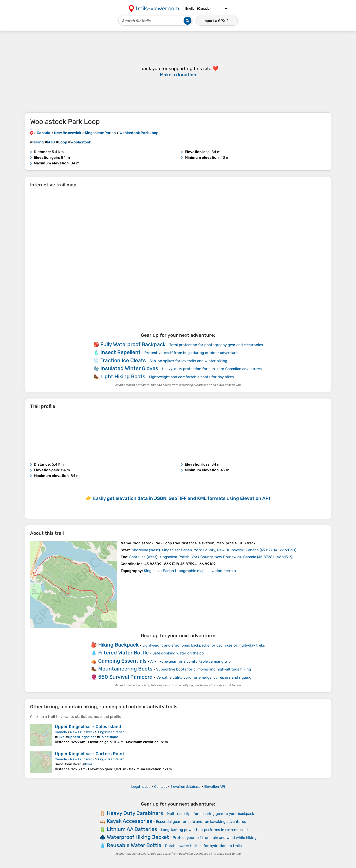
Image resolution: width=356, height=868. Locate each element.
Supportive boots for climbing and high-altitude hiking (204, 669)
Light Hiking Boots (123, 376)
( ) (214, 550)
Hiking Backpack (118, 645)
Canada (61, 732)
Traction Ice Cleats (123, 360)
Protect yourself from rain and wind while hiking (215, 838)
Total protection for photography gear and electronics (216, 345)
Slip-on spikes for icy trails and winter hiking (188, 361)
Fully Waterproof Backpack (133, 344)
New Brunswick (82, 732)
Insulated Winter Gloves (129, 368)
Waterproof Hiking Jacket (138, 837)
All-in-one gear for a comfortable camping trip (190, 661)
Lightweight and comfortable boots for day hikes (191, 377)
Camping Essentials (122, 661)
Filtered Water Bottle (123, 653)
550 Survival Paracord (125, 677)
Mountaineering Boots (125, 669)
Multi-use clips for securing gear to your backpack (210, 814)
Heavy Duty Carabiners (135, 813)
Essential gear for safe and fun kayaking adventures (201, 822)
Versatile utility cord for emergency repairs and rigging (204, 677)
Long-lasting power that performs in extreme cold (204, 830)
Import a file (217, 21)
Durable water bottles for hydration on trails (203, 846)
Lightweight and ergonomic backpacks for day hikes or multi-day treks (204, 645)
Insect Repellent (121, 352)
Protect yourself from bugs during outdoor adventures (192, 353)
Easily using (182, 498)
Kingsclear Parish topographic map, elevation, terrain (190, 571)
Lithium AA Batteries (132, 829)
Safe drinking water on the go (178, 653)
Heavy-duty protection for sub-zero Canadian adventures (212, 369)
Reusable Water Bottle (134, 845)
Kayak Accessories (130, 821)
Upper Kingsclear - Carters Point (90, 754)
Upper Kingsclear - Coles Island (88, 727)
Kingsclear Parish (111, 732)
